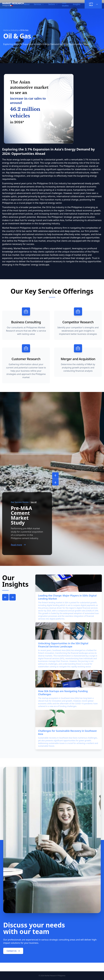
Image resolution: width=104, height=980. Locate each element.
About (27, 4)
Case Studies (65, 4)
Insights (77, 4)
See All (34, 502)
